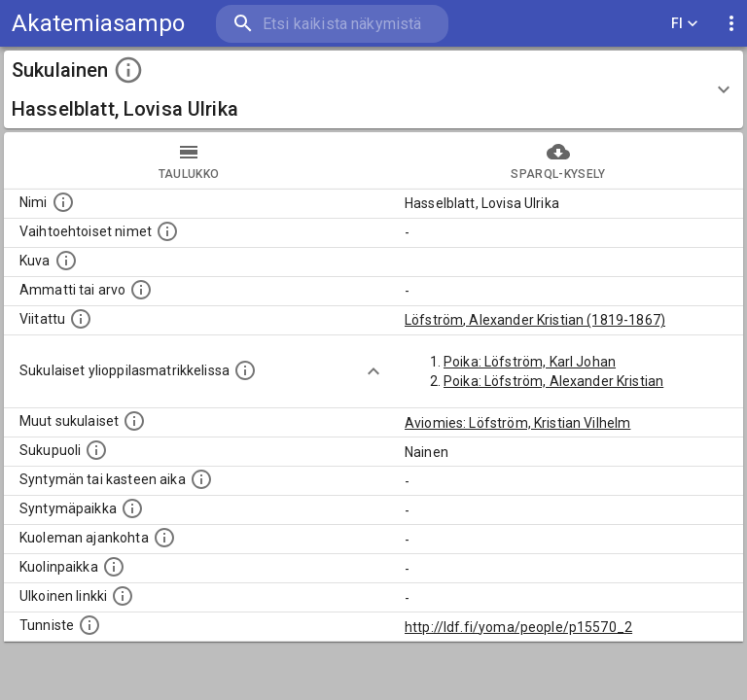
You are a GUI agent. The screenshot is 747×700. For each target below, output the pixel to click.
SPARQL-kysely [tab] (558, 160)
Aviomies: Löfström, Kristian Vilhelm (517, 423)
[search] (332, 24)
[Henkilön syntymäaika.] (201, 479)
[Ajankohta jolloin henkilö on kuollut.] (164, 538)
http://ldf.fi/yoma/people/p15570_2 (518, 627)
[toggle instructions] (128, 70)
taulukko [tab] (189, 160)
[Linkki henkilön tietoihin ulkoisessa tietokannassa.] (123, 596)
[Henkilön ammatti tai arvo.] (141, 290)
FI (685, 24)
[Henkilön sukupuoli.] (96, 450)
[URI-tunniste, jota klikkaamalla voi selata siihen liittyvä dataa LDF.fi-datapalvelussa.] (89, 625)
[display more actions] (731, 24)
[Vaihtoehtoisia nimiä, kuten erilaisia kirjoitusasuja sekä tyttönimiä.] (167, 231)
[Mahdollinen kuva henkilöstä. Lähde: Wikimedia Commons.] (66, 261)
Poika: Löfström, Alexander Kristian (553, 381)
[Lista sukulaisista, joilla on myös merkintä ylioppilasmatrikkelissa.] (245, 370)
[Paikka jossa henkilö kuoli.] (114, 567)
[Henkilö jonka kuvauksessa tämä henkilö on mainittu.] (81, 319)
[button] (373, 89)
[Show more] (373, 371)
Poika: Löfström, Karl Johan (530, 362)
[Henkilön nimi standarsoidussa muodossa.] (63, 202)
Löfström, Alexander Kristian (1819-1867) (535, 320)
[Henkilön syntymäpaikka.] (132, 508)
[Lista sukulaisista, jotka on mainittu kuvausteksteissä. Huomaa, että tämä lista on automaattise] (134, 421)
